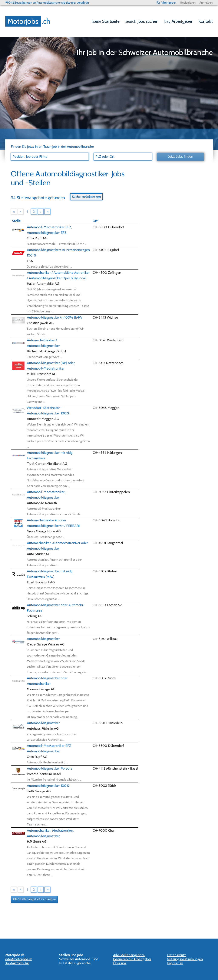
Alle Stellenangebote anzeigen (34, 899)
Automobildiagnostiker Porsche (50, 768)
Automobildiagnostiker (43, 639)
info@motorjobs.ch (19, 959)
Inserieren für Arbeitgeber (132, 959)
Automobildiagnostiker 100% (48, 786)
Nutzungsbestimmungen (185, 959)
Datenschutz (176, 955)
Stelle (16, 221)
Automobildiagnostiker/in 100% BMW (54, 317)
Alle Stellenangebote (129, 955)
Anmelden (206, 3)
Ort (95, 221)
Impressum (175, 963)
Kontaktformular (17, 963)
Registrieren (188, 3)
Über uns (120, 963)
